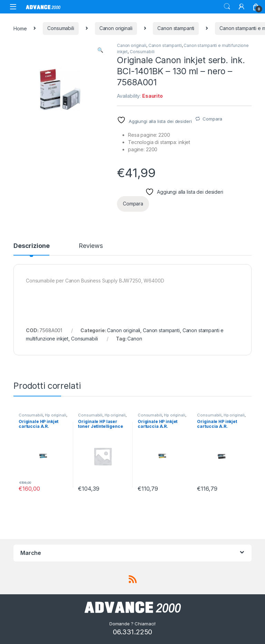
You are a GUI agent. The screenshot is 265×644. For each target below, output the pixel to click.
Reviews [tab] (91, 246)
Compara (212, 119)
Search (227, 7)
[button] (100, 50)
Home (20, 28)
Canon (135, 339)
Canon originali (116, 28)
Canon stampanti (176, 28)
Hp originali (55, 415)
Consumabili (61, 28)
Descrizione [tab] (31, 246)
